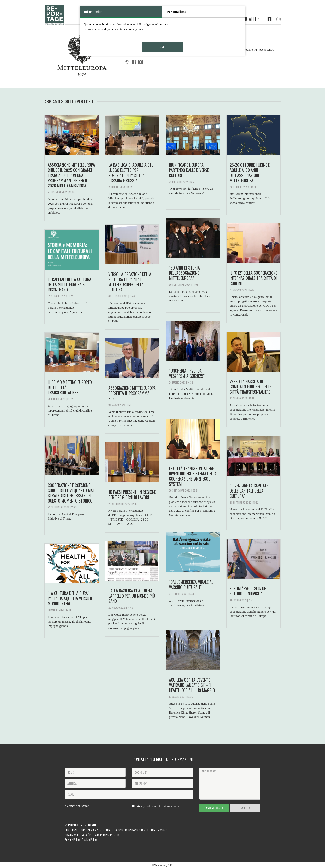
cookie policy (135, 29)
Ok (162, 47)
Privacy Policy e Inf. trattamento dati (158, 806)
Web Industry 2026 (164, 865)
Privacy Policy (72, 839)
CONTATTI (248, 19)
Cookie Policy (89, 839)
